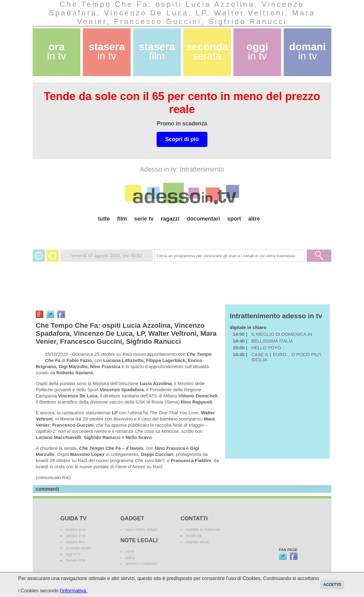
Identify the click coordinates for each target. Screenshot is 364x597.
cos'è (130, 551)
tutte (104, 219)
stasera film (75, 542)
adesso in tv (75, 536)
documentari (203, 219)
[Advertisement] (182, 233)
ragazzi (170, 219)
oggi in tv (73, 554)
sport (234, 219)
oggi (257, 51)
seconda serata (78, 548)
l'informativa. (73, 591)
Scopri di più (182, 139)
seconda (207, 51)
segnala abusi (197, 542)
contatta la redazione (203, 530)
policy (130, 558)
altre (254, 219)
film (122, 219)
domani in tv (76, 560)
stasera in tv (76, 530)
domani (307, 51)
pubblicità (194, 536)
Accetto (332, 585)
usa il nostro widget (142, 530)
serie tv (144, 219)
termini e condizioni (142, 564)
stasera (107, 51)
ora (57, 51)
